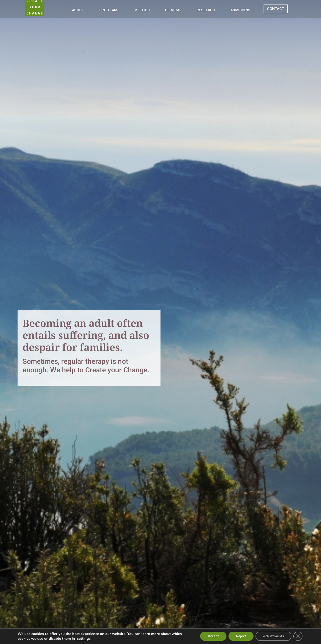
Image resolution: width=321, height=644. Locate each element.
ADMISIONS (240, 10)
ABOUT (78, 10)
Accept (213, 636)
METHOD (142, 10)
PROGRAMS (109, 10)
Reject (241, 636)
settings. (84, 638)
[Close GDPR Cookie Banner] (298, 636)
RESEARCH (206, 10)
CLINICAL (173, 10)
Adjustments (273, 636)
